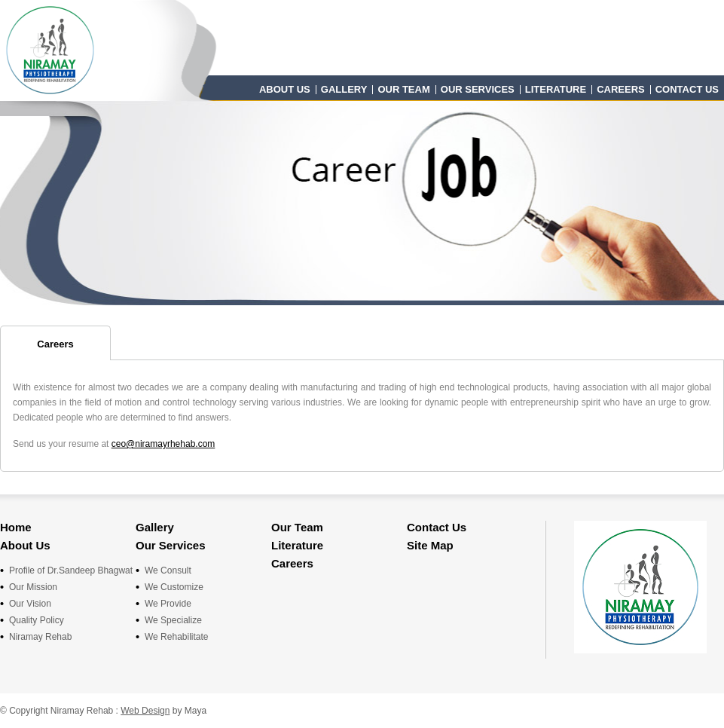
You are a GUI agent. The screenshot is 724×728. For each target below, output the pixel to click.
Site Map (430, 545)
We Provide (168, 604)
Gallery (344, 89)
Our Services (478, 89)
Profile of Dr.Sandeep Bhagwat (71, 570)
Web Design (145, 711)
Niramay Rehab (40, 637)
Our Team (403, 89)
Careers (621, 89)
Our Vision (30, 604)
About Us (285, 89)
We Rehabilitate (177, 637)
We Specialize (173, 620)
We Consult (168, 570)
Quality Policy (37, 620)
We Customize (174, 587)
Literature (556, 89)
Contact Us (687, 89)
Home (16, 527)
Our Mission (33, 587)
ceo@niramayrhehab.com (163, 444)
